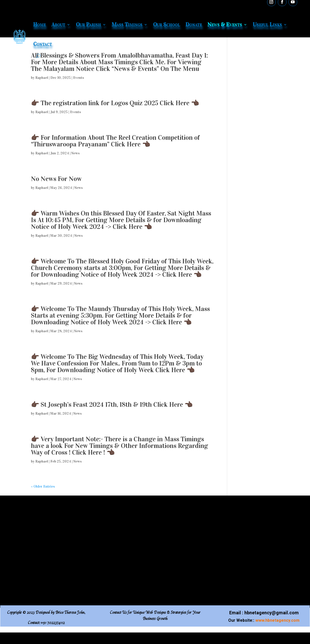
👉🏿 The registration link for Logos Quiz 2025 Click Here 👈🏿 (115, 103)
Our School (167, 24)
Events (79, 78)
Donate (194, 24)
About (58, 24)
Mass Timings (127, 24)
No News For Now (56, 179)
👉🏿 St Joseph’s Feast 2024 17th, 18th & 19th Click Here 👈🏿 (113, 405)
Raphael (42, 78)
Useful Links (267, 24)
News (76, 153)
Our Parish (88, 24)
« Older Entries (43, 486)
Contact (43, 44)
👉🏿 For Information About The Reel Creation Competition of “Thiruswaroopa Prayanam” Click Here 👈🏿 (115, 141)
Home (39, 24)
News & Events (225, 24)
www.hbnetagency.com (277, 620)
